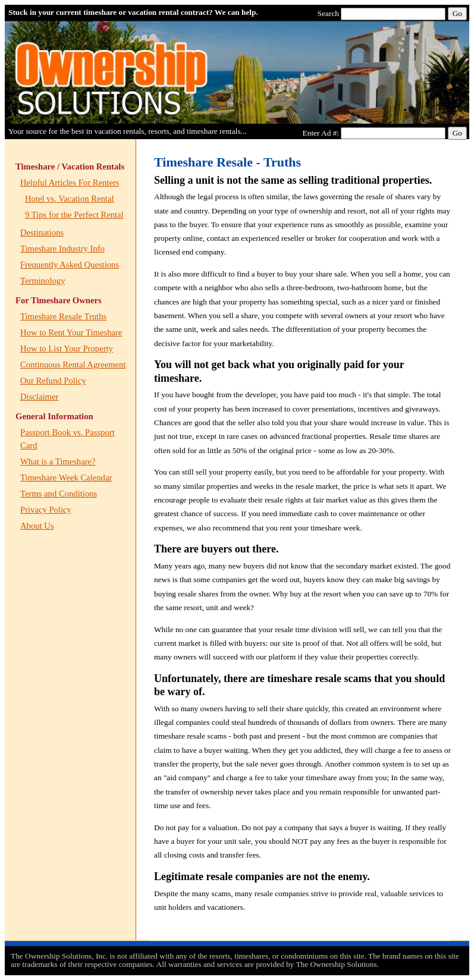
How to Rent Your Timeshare (71, 332)
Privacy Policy (46, 510)
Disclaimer (39, 397)
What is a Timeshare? (58, 461)
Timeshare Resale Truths (63, 316)
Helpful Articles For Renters (70, 183)
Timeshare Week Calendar (66, 478)
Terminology (43, 281)
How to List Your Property (67, 348)
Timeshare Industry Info (62, 249)
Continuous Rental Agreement (73, 365)
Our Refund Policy (53, 381)
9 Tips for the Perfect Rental (74, 215)
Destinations (42, 233)
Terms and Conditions (59, 494)
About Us (37, 526)
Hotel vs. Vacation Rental (70, 199)
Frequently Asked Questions (70, 265)
